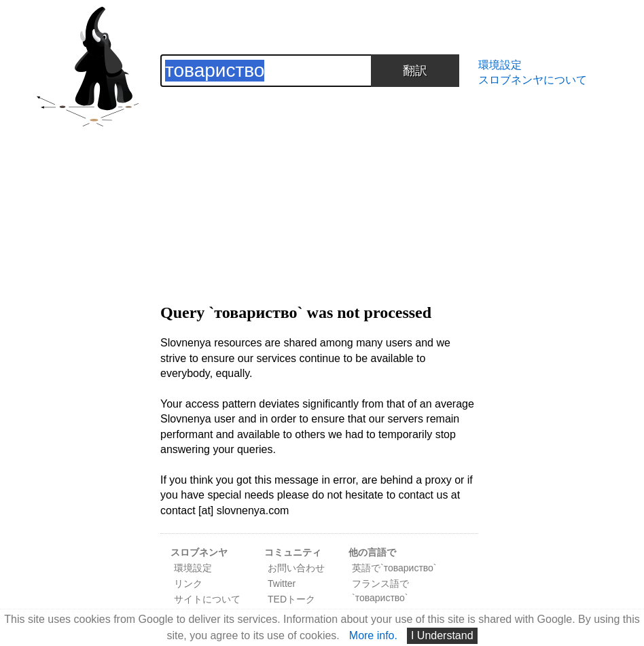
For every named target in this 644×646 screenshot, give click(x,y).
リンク (188, 584)
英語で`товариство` (394, 568)
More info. (373, 635)
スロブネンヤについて (533, 80)
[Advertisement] (319, 182)
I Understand (442, 635)
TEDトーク (291, 599)
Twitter (282, 584)
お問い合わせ (296, 568)
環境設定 (500, 65)
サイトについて (207, 599)
